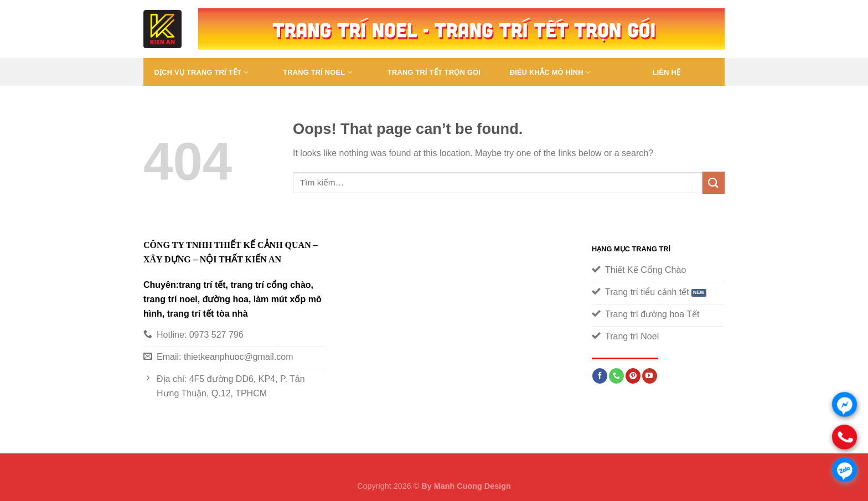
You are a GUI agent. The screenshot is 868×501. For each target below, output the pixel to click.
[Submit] (714, 182)
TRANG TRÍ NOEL (318, 72)
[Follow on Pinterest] (633, 376)
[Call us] (616, 376)
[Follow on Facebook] (600, 376)
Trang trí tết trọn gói (434, 72)
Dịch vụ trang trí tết (201, 72)
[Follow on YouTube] (650, 376)
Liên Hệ (667, 72)
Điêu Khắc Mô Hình (551, 72)
